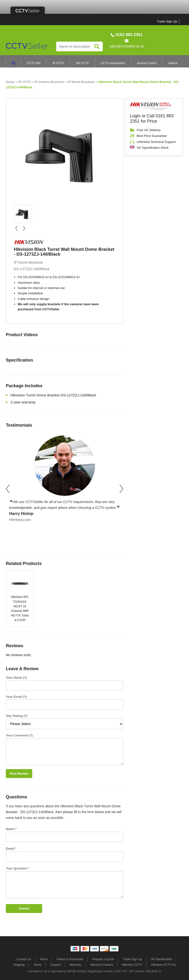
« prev (16, 228)
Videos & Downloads (70, 959)
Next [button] (121, 489)
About (44, 959)
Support (55, 965)
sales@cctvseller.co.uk (127, 46)
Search (97, 46)
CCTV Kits (34, 63)
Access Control (147, 63)
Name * (11, 829)
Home (10, 82)
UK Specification (161, 959)
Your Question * (18, 868)
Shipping (19, 965)
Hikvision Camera (102, 965)
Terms (37, 965)
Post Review (19, 774)
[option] (65, 477)
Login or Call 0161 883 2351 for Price (152, 119)
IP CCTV (58, 63)
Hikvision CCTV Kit (163, 965)
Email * (11, 849)
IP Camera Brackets (49, 82)
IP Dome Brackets (81, 82)
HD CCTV (82, 63)
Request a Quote (103, 959)
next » (24, 228)
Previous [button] (8, 489)
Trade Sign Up (167, 21)
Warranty (75, 965)
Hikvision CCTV (132, 965)
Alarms (173, 63)
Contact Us (24, 959)
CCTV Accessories (113, 63)
